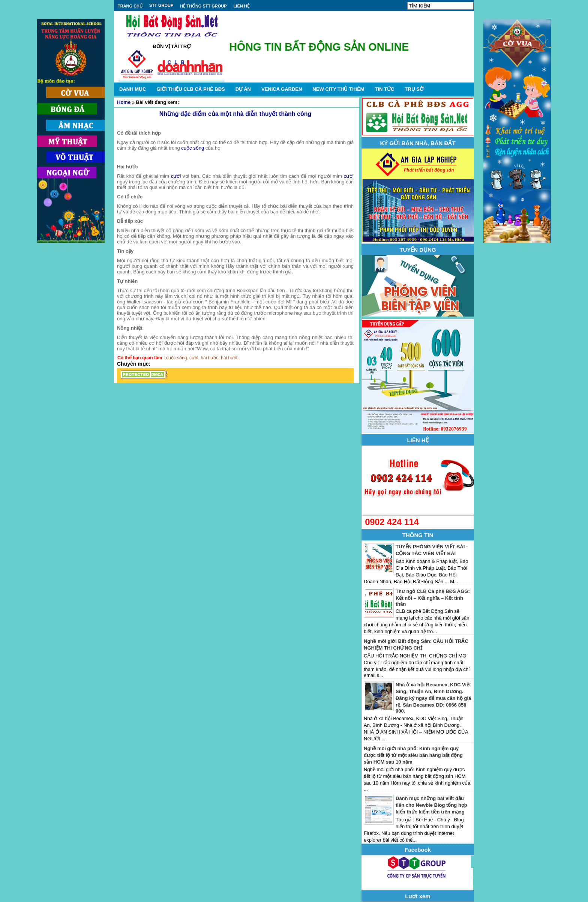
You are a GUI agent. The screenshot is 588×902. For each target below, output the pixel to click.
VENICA (282, 89)
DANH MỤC (133, 89)
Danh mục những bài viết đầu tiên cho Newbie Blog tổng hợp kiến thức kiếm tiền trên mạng (431, 805)
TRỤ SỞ (414, 89)
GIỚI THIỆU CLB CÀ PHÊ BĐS (190, 89)
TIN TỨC (384, 89)
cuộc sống (193, 148)
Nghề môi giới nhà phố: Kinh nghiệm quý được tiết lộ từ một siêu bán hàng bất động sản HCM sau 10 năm (413, 755)
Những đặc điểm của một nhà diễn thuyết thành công (235, 114)
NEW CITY (338, 89)
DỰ (243, 89)
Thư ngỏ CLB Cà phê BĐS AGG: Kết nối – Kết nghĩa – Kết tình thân (433, 598)
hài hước (209, 358)
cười (176, 176)
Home (124, 102)
